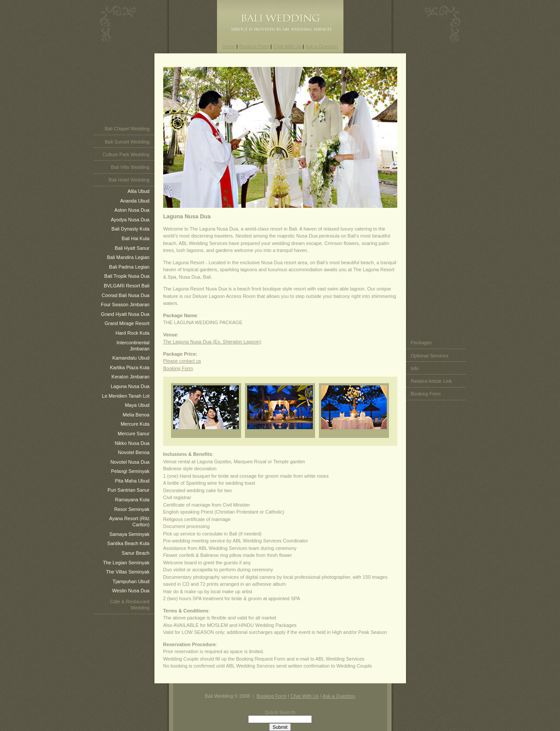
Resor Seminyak (132, 509)
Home (229, 46)
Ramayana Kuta (132, 500)
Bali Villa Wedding (130, 167)
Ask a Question (321, 46)
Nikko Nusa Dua (132, 443)
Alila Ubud (139, 191)
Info (415, 368)
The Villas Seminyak (128, 572)
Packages (421, 343)
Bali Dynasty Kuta (131, 229)
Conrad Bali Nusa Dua (125, 295)
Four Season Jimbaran (125, 304)
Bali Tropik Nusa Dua (127, 276)
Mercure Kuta (135, 424)
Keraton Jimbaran (131, 377)
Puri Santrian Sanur (129, 490)
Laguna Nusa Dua (130, 386)
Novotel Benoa (134, 452)
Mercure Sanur (134, 434)
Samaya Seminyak (129, 534)
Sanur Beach (136, 553)
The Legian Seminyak (126, 563)
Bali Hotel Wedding (129, 180)
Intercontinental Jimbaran (133, 346)
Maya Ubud (137, 405)
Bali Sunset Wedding (127, 142)
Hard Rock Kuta (133, 333)
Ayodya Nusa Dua (130, 220)
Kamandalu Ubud (131, 358)
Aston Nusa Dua (132, 210)
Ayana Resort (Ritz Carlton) (129, 521)
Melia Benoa (136, 415)
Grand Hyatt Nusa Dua (125, 314)
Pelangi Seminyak (130, 471)
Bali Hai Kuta (136, 238)
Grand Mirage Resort (127, 323)
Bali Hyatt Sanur (132, 248)
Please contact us (182, 361)
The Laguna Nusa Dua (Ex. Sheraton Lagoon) (212, 342)
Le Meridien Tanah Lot (126, 396)
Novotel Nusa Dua (130, 462)
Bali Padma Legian (129, 267)
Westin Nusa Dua (131, 591)
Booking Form (254, 46)
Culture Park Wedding (126, 154)
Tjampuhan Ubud (131, 581)
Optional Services (430, 356)
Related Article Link (431, 381)
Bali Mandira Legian (128, 257)
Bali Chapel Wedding (127, 129)
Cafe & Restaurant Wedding (130, 605)
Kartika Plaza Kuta (130, 367)
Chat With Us (287, 46)
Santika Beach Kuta (128, 543)
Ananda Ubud (135, 201)
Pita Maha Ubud (132, 481)
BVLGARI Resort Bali (127, 286)
